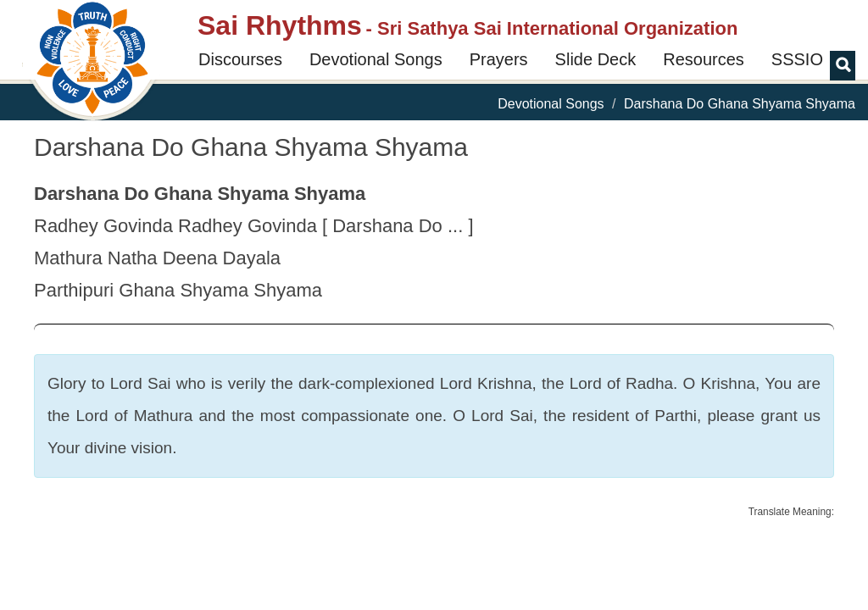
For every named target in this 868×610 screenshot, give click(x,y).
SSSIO (797, 59)
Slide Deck (596, 59)
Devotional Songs (376, 59)
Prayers (499, 59)
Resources (704, 59)
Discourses (240, 59)
